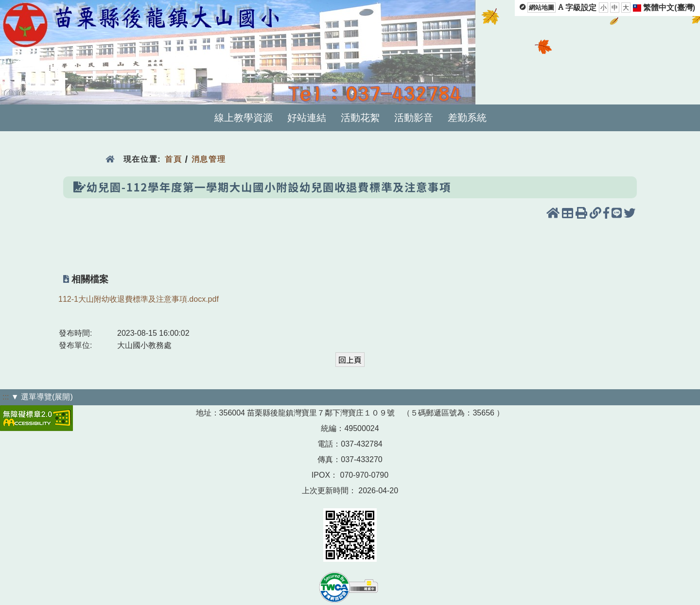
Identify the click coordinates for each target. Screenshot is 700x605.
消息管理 (209, 159)
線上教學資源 (244, 118)
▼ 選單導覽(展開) (42, 397)
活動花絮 (360, 118)
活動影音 (414, 118)
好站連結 (307, 118)
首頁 (173, 159)
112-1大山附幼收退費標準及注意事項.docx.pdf (139, 299)
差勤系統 (467, 118)
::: (6, 397)
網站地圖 (542, 8)
